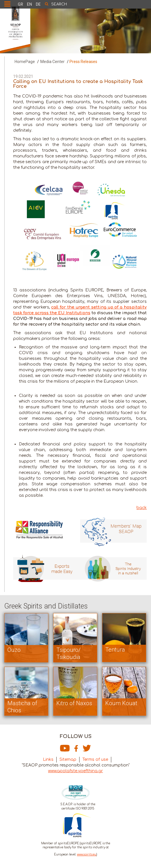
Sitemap (68, 760)
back (142, 508)
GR (20, 4)
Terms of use (95, 760)
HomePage (25, 62)
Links (48, 760)
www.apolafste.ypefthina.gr (75, 771)
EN (29, 4)
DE (38, 4)
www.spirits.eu (87, 854)
